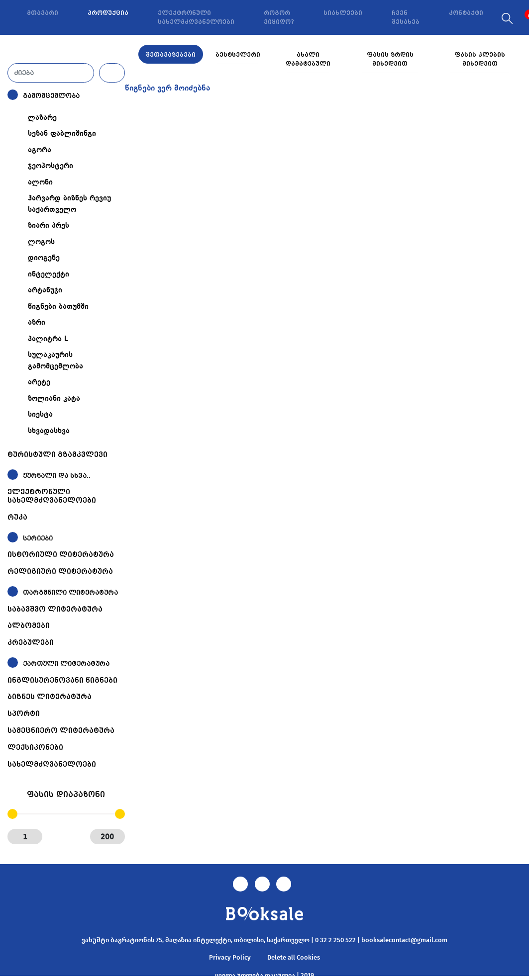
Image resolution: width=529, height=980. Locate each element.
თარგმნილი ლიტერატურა (70, 592)
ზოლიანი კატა (54, 399)
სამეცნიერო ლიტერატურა (61, 730)
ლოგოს (41, 242)
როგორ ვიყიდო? (279, 17)
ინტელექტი (49, 274)
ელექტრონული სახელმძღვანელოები (196, 17)
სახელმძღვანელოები (52, 764)
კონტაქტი (466, 13)
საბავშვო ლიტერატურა (55, 609)
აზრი (37, 323)
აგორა (40, 150)
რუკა (17, 517)
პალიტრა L (48, 339)
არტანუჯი (45, 290)
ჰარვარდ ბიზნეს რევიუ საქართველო (69, 204)
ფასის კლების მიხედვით (480, 59)
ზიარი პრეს (49, 226)
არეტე (39, 382)
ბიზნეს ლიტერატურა (50, 697)
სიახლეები (343, 13)
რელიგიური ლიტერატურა (60, 571)
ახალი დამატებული (308, 59)
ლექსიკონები (35, 747)
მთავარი (43, 13)
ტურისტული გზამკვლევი (57, 454)
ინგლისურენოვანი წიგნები (62, 680)
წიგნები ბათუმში (58, 307)
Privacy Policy (230, 957)
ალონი (40, 182)
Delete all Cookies (294, 957)
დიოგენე (44, 258)
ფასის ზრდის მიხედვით (390, 59)
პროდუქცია (108, 13)
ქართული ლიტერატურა (66, 664)
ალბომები (29, 625)
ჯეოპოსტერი (51, 166)
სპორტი (24, 713)
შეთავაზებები (171, 55)
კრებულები (31, 642)
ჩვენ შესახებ (406, 17)
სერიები (38, 538)
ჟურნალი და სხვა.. (57, 476)
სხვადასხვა (49, 431)
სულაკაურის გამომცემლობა (55, 361)
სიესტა (40, 415)
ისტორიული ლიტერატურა (61, 554)
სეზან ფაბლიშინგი (62, 134)
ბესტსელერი (238, 55)
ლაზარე (42, 118)
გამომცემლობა (51, 96)
